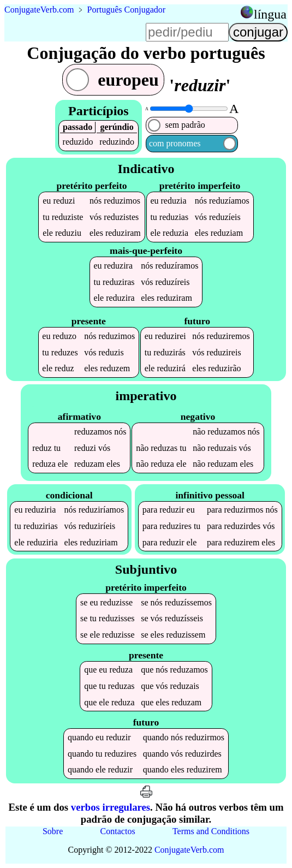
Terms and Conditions (211, 831)
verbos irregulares (111, 807)
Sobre (53, 831)
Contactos (118, 831)
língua (270, 14)
